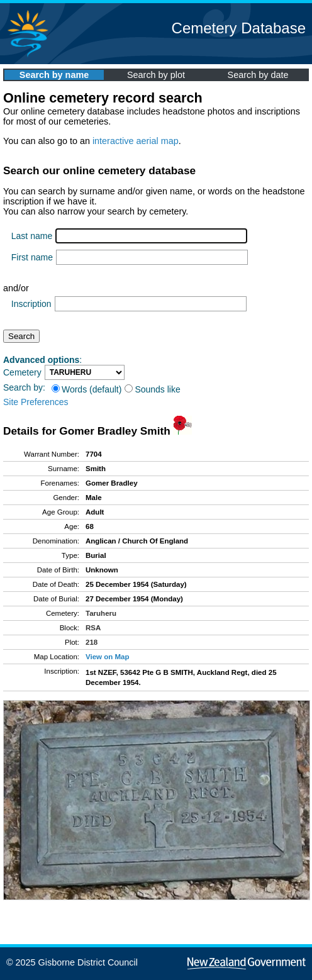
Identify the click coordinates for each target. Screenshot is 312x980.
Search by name (54, 75)
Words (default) (86, 389)
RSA (93, 628)
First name (32, 257)
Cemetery (22, 372)
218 (92, 642)
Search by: (24, 387)
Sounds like (152, 389)
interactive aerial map (136, 141)
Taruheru (101, 613)
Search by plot (156, 75)
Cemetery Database (239, 28)
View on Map (108, 657)
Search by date (258, 75)
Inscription (31, 304)
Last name (32, 236)
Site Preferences (36, 402)
